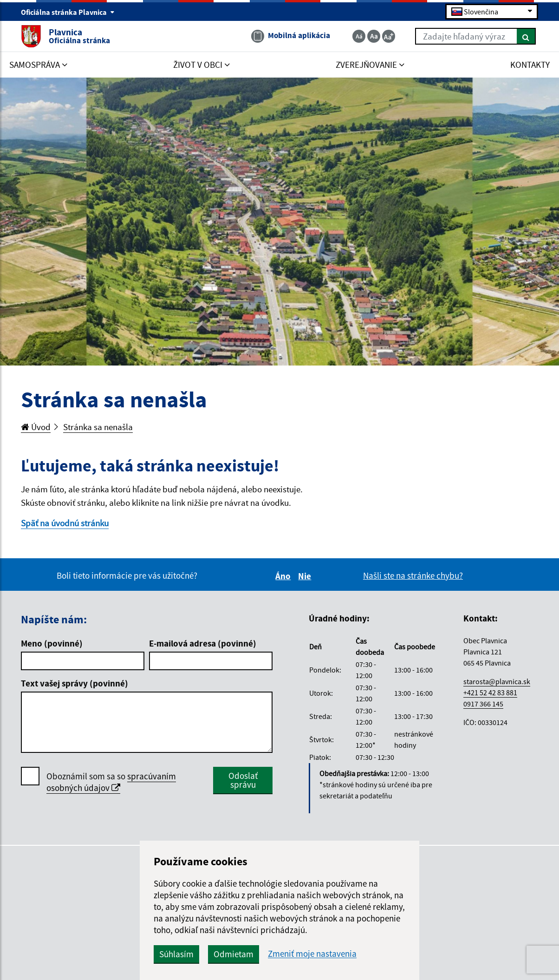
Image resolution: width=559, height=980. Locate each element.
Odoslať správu (243, 780)
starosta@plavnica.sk (497, 681)
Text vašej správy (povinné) (75, 683)
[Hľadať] (526, 36)
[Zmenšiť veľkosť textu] (359, 36)
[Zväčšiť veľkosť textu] (389, 36)
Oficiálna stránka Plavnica (68, 12)
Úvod (36, 427)
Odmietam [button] (234, 954)
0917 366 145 (483, 704)
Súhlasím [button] (176, 954)
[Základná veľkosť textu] (374, 36)
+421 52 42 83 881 (490, 693)
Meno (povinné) (52, 643)
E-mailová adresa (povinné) (203, 643)
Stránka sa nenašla (98, 427)
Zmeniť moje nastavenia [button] (312, 954)
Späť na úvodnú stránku (65, 523)
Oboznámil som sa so (111, 782)
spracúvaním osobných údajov (111, 782)
